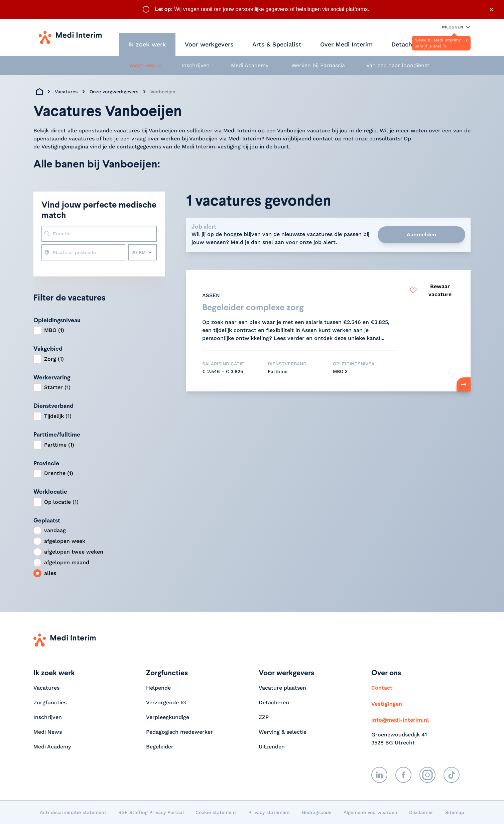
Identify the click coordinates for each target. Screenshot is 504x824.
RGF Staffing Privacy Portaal (151, 812)
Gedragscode (317, 812)
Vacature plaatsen (282, 688)
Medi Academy (250, 65)
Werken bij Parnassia (318, 65)
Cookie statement (216, 812)
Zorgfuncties (50, 702)
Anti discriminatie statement (73, 812)
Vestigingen (387, 704)
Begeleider (160, 747)
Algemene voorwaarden (370, 812)
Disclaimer (421, 812)
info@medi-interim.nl (400, 720)
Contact (382, 688)
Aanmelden (421, 234)
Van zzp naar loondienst (398, 65)
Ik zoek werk (147, 44)
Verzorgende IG (166, 702)
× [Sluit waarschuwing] (491, 9)
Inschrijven (196, 65)
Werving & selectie (283, 732)
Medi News (48, 732)
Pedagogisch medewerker (179, 732)
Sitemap (455, 812)
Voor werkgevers (209, 44)
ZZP (264, 717)
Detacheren (408, 44)
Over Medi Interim (346, 44)
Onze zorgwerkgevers (114, 92)
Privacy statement (269, 812)
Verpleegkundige (168, 717)
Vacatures (66, 92)
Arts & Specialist (277, 44)
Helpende (158, 688)
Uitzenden (272, 747)
